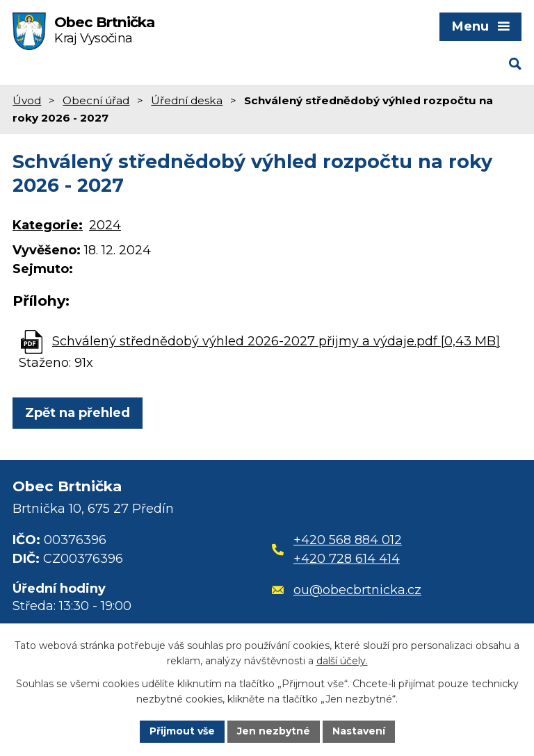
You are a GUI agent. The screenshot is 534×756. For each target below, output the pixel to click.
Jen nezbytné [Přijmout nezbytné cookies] (274, 731)
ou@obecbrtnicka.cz (347, 590)
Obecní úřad (96, 100)
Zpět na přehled (78, 413)
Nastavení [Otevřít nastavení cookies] (359, 731)
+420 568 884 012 (348, 540)
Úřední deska (187, 100)
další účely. (342, 661)
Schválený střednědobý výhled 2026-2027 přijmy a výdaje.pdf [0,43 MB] (276, 341)
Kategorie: (48, 225)
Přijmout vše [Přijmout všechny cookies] (182, 731)
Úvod (27, 100)
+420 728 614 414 (347, 559)
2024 (105, 225)
